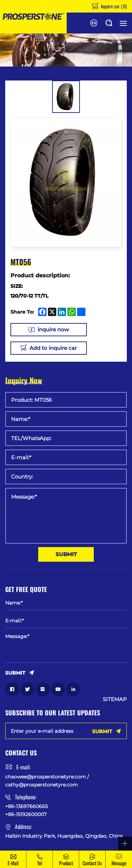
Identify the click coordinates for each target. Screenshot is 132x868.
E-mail (13, 863)
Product (66, 863)
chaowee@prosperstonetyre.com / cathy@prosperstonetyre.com (47, 781)
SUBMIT (66, 554)
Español (94, 23)
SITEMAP (115, 699)
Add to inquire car (53, 348)
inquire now (53, 329)
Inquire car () (113, 6)
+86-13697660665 (27, 806)
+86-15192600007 (26, 814)
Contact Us (92, 863)
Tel (40, 863)
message (119, 863)
